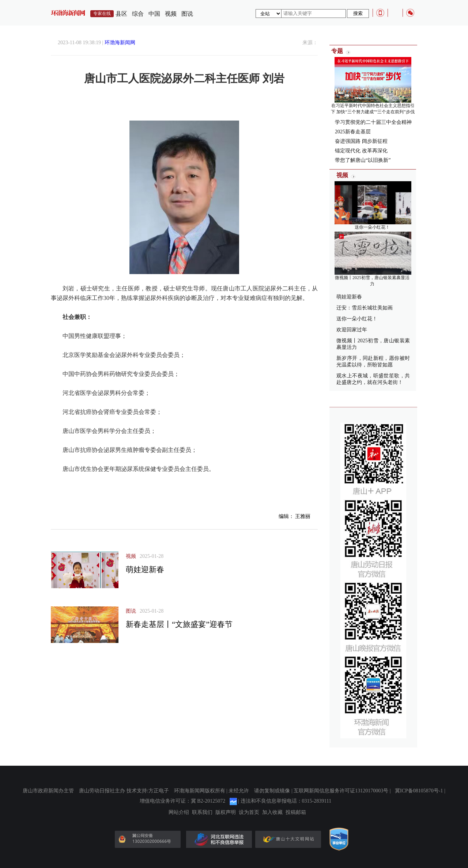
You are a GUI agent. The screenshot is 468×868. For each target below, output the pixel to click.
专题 (337, 51)
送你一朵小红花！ (372, 227)
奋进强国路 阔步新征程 (361, 141)
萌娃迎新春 (145, 570)
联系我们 (202, 812)
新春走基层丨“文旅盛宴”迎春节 (179, 624)
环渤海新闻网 (120, 43)
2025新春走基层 (353, 132)
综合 (138, 14)
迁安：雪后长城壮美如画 (365, 308)
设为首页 (249, 812)
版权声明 (226, 812)
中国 (154, 14)
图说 (187, 14)
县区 (121, 14)
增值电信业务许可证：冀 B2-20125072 (183, 801)
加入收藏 (272, 812)
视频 (171, 14)
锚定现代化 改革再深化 (361, 151)
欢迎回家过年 (352, 330)
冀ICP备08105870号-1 (419, 791)
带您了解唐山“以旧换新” (363, 160)
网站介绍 (179, 812)
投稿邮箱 (296, 812)
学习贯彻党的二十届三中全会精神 (373, 122)
